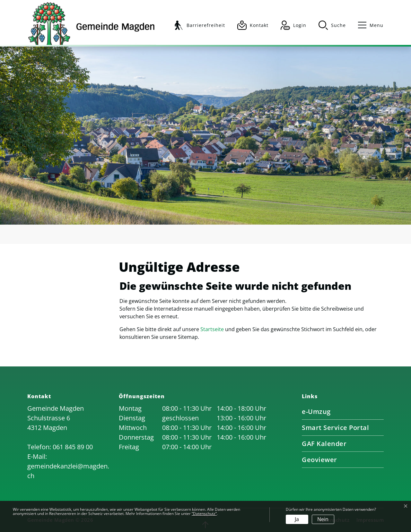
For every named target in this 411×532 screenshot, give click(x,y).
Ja (297, 519)
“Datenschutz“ (204, 514)
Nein (323, 519)
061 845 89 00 (73, 447)
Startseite (212, 329)
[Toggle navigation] (368, 25)
